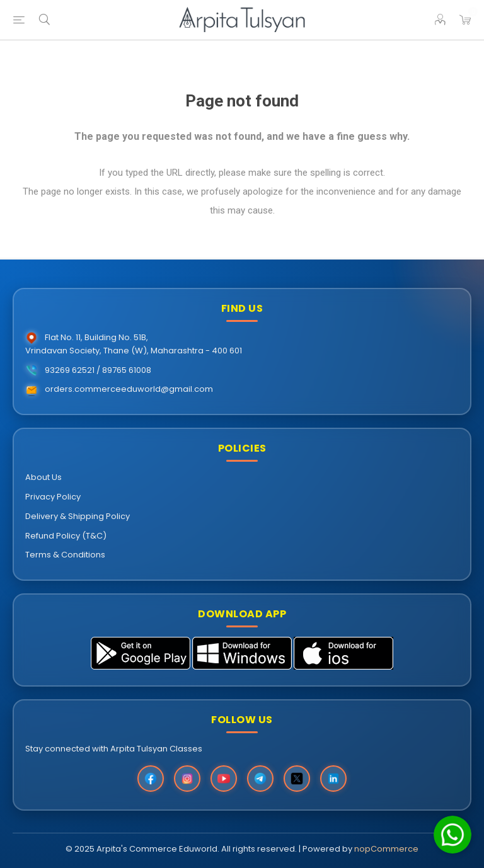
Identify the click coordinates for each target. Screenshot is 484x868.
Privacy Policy (53, 497)
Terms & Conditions (65, 555)
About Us (43, 477)
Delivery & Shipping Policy (78, 516)
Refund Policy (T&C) (66, 536)
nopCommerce (386, 849)
